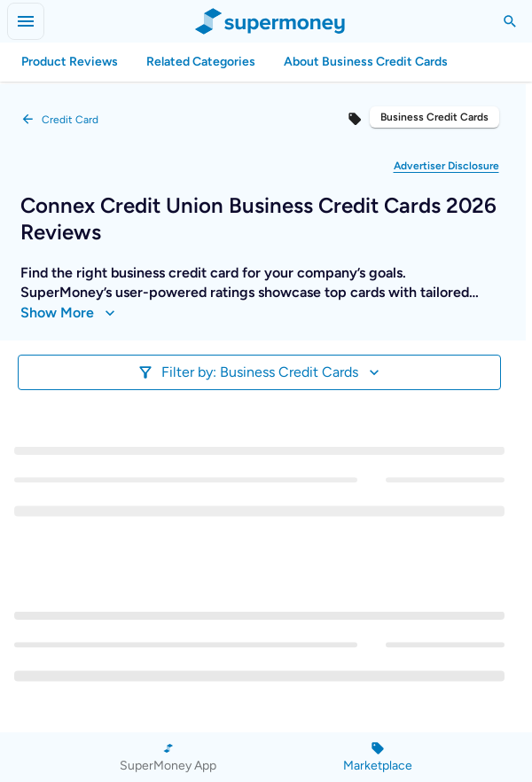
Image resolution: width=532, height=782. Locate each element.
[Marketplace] (378, 757)
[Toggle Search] (510, 21)
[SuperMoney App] (168, 757)
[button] (446, 165)
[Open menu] (26, 21)
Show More (68, 313)
